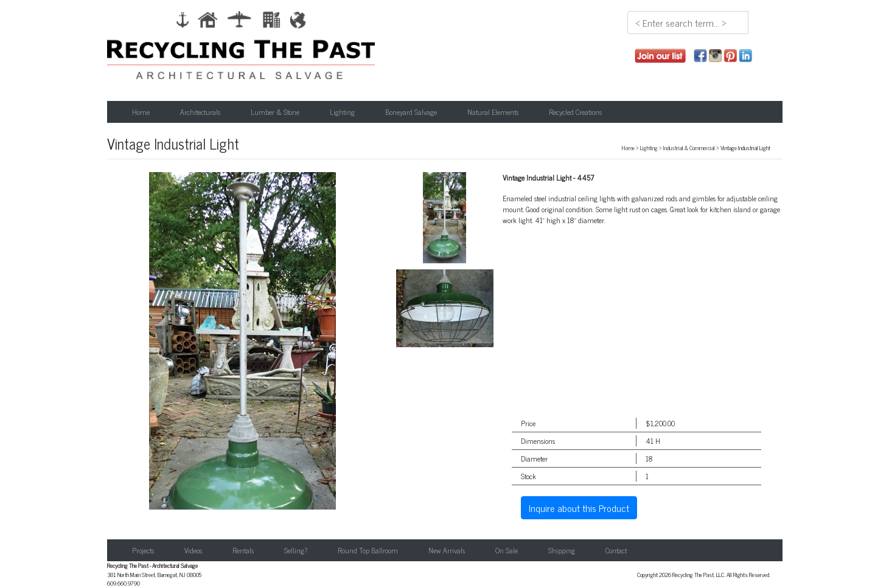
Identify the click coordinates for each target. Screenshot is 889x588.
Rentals (243, 550)
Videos (193, 550)
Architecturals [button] (200, 112)
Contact (616, 550)
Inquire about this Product (579, 508)
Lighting (649, 148)
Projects (143, 550)
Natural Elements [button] (493, 112)
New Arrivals (447, 550)
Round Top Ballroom (368, 550)
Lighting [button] (342, 112)
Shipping (562, 550)
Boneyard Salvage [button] (411, 112)
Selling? (296, 550)
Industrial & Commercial (689, 148)
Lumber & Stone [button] (275, 112)
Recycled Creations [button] (575, 112)
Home (141, 112)
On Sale (507, 550)
